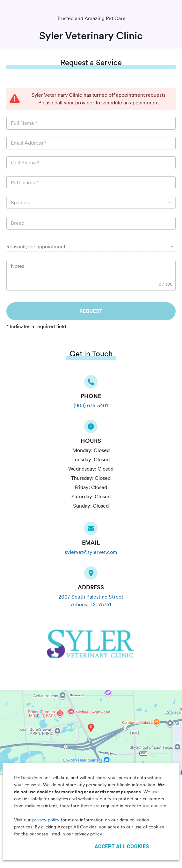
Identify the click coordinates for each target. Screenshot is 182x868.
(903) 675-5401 (91, 406)
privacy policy (46, 820)
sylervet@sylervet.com (91, 552)
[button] (91, 247)
